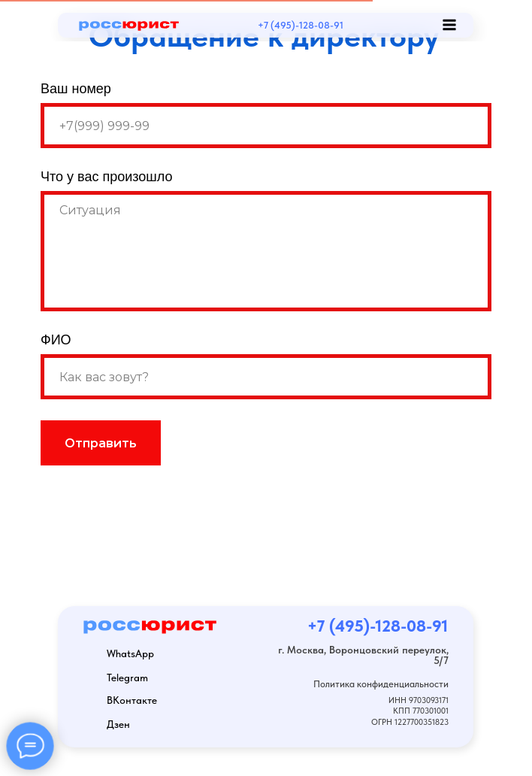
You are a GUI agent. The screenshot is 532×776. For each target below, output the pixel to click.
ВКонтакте (132, 700)
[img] (382, 25)
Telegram (127, 677)
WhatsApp (130, 653)
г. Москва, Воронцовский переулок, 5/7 (363, 655)
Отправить (101, 443)
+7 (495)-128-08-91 (301, 25)
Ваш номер (76, 89)
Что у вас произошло (106, 177)
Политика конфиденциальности (381, 684)
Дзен (118, 724)
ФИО (56, 340)
